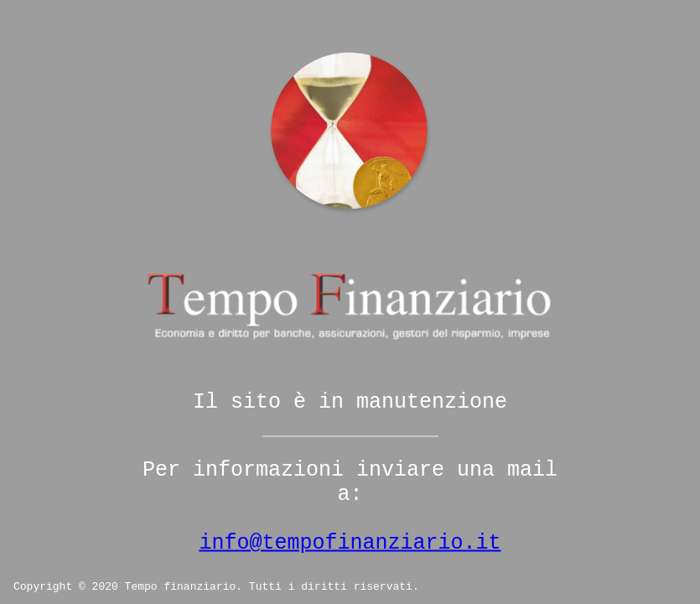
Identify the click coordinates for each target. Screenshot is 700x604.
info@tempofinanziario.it (350, 543)
